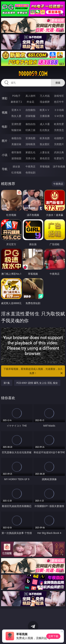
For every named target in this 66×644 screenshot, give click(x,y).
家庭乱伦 (30, 152)
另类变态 (59, 130)
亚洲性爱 (16, 124)
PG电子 (16, 96)
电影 (5, 127)
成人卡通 (45, 124)
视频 (5, 112)
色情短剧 (30, 172)
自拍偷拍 (30, 110)
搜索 (58, 83)
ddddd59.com (33, 74)
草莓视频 (45, 166)
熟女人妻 (16, 116)
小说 (5, 155)
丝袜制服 (30, 116)
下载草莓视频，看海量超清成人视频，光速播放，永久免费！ (33, 371)
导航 (5, 169)
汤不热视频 (59, 166)
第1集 (7, 383)
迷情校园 (16, 158)
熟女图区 (45, 144)
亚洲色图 (30, 138)
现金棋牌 (45, 102)
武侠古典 (59, 152)
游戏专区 (59, 96)
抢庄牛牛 (59, 102)
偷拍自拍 (30, 124)
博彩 (5, 98)
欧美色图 (45, 138)
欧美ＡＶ (45, 110)
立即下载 (53, 636)
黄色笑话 (45, 158)
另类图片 (59, 144)
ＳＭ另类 (59, 116)
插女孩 (16, 166)
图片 (5, 141)
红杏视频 (16, 172)
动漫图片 (59, 138)
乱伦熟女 (45, 130)
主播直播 (45, 116)
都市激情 (16, 152)
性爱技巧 (59, 158)
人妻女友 (45, 152)
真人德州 (30, 96)
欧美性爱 (59, 124)
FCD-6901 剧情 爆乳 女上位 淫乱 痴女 (37, 383)
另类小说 (30, 158)
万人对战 (45, 96)
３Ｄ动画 (59, 110)
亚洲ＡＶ (16, 110)
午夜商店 (30, 166)
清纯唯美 (30, 144)
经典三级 (30, 130)
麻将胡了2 (16, 102)
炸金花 (30, 102)
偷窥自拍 (16, 138)
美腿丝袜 (16, 144)
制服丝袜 (16, 130)
